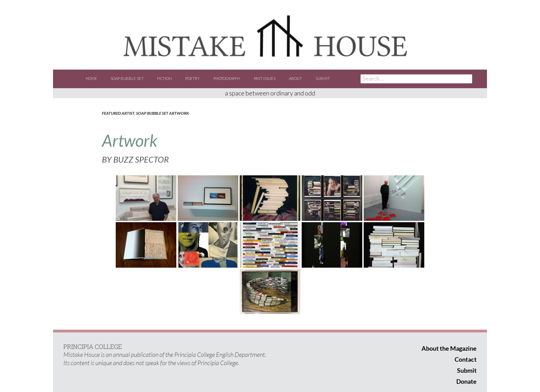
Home (91, 78)
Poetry (193, 78)
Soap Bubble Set (127, 78)
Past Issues (265, 78)
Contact (466, 359)
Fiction (164, 78)
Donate (466, 381)
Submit (323, 78)
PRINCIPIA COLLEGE (93, 347)
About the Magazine (449, 348)
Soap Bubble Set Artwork (163, 113)
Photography (227, 78)
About (295, 78)
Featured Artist (118, 113)
